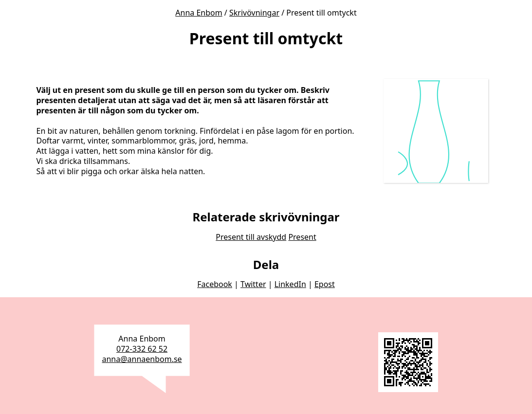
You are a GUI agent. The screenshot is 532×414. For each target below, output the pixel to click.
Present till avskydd (251, 237)
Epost (325, 284)
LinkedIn (290, 284)
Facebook (215, 284)
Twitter (253, 284)
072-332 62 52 (142, 349)
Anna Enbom (199, 13)
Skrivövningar (254, 13)
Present (302, 237)
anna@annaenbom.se (142, 359)
